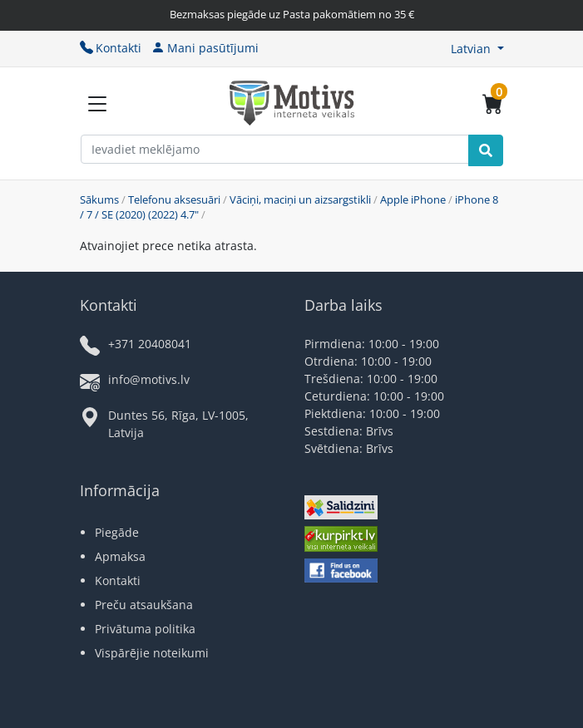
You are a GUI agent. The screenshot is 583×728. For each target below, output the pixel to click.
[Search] (486, 150)
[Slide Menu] (97, 104)
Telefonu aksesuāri (174, 199)
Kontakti (111, 48)
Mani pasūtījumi (205, 48)
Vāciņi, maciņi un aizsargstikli (300, 199)
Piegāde (117, 532)
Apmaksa (120, 556)
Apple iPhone (413, 199)
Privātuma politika (145, 629)
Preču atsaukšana (144, 605)
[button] (477, 49)
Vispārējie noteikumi (152, 653)
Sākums (99, 199)
